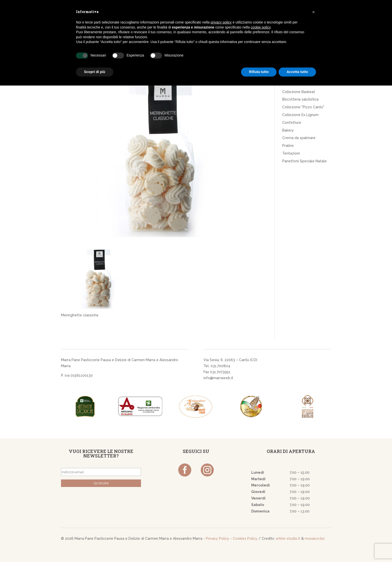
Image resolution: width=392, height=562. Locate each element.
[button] (313, 12)
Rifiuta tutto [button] (259, 72)
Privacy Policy (217, 538)
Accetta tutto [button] (297, 72)
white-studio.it (288, 538)
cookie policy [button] (261, 27)
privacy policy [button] (221, 22)
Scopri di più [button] (95, 72)
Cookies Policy (245, 538)
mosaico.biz (315, 538)
